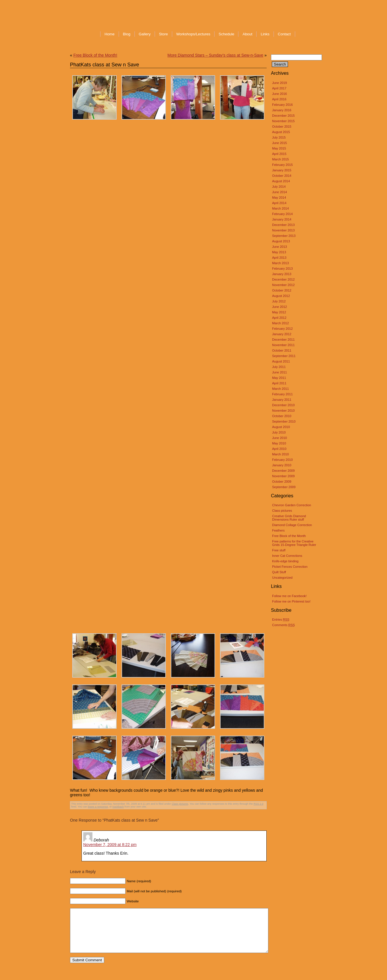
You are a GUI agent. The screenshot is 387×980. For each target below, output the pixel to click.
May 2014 (279, 197)
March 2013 (280, 263)
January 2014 (282, 219)
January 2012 (282, 334)
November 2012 (283, 285)
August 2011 (281, 361)
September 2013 (284, 236)
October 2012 (282, 290)
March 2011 (280, 389)
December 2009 (283, 471)
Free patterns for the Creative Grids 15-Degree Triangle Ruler (294, 543)
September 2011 (284, 356)
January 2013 (282, 274)
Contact (284, 34)
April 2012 (279, 318)
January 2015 (282, 170)
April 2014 (279, 203)
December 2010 (283, 405)
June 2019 (279, 83)
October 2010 (282, 416)
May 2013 (279, 252)
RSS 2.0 (259, 804)
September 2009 (284, 487)
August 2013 (281, 241)
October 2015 (282, 126)
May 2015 (279, 148)
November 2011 (283, 345)
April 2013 (279, 258)
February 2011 (282, 394)
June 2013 (279, 247)
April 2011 (279, 383)
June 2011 (279, 372)
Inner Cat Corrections (287, 556)
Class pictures (282, 511)
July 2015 (279, 137)
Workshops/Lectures (193, 34)
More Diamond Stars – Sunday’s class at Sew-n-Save (216, 55)
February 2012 (282, 329)
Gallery (145, 34)
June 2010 (279, 438)
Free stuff (279, 550)
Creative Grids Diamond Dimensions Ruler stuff (289, 518)
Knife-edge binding (285, 561)
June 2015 (279, 143)
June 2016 (279, 94)
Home (110, 34)
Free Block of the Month (289, 536)
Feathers (278, 530)
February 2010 (282, 460)
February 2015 (282, 165)
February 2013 (282, 269)
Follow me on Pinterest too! (291, 601)
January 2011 (282, 400)
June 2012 (279, 307)
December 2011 (283, 340)
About (247, 34)
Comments (283, 625)
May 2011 (279, 378)
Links (265, 34)
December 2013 (283, 225)
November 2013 (283, 230)
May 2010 (279, 443)
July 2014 (279, 187)
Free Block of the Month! (95, 55)
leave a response (98, 807)
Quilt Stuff (279, 572)
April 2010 (279, 449)
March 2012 (280, 323)
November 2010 (283, 411)
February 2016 (282, 105)
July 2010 (279, 432)
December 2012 (283, 279)
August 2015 (281, 132)
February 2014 (282, 214)
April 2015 (279, 154)
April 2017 (279, 88)
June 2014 (279, 192)
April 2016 (279, 99)
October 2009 (282, 482)
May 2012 (279, 312)
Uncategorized (282, 578)
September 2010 (284, 421)
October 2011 (282, 350)
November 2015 (283, 121)
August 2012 (281, 296)
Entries (281, 620)
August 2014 (281, 181)
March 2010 (280, 454)
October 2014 (282, 176)
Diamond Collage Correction (292, 525)
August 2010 (281, 427)
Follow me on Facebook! (289, 596)
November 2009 (283, 476)
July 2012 (279, 301)
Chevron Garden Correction (292, 505)
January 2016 (282, 110)
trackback (118, 807)
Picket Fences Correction (290, 567)
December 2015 (283, 116)
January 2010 (282, 465)
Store (163, 34)
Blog (127, 34)
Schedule (226, 34)
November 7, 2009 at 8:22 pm (110, 845)
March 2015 (280, 159)
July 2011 (279, 367)
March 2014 (280, 208)
